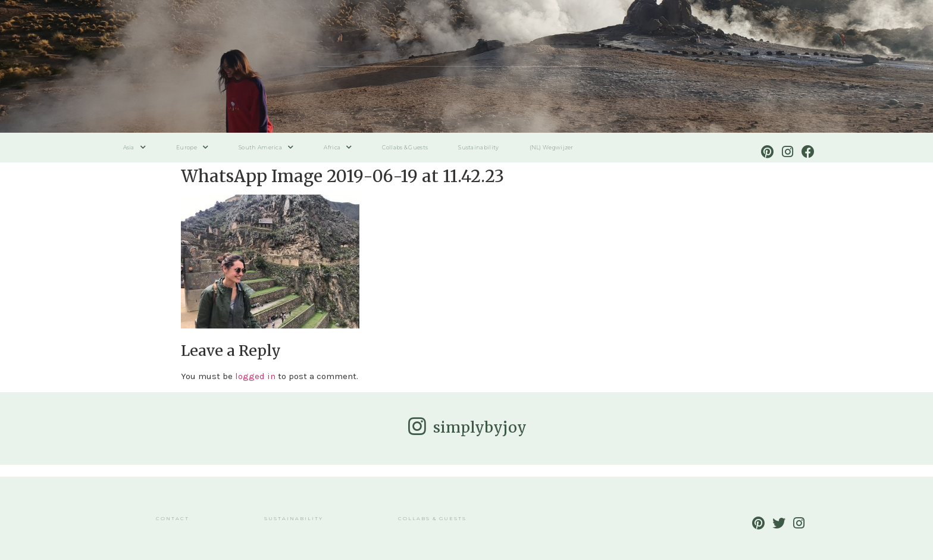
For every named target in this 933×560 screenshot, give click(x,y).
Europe (192, 147)
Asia (135, 147)
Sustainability (478, 147)
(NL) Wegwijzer (552, 147)
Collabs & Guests (405, 147)
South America (266, 147)
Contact (173, 518)
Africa (338, 147)
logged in (255, 376)
